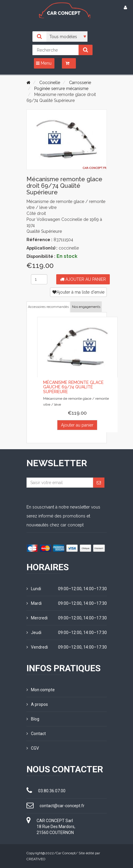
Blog (33, 719)
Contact (36, 734)
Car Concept (66, 853)
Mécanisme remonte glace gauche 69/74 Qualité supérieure (73, 387)
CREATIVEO (36, 859)
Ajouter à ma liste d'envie (78, 292)
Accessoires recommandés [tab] (48, 307)
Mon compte (41, 690)
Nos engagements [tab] (86, 307)
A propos (37, 704)
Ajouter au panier (83, 279)
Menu (44, 63)
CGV (33, 748)
